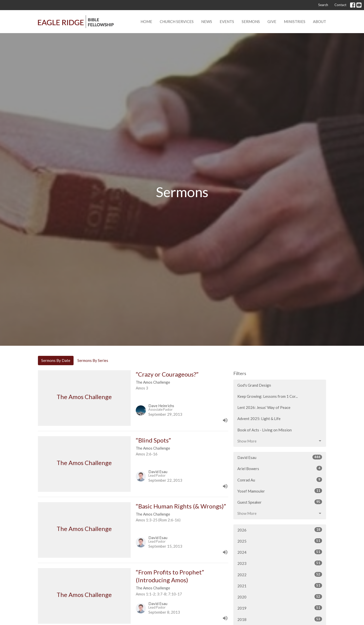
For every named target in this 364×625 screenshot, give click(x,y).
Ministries (295, 21)
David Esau (280, 457)
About (320, 21)
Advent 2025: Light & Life (259, 419)
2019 (280, 608)
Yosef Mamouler (280, 491)
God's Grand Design (254, 385)
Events (227, 21)
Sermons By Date (56, 360)
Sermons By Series (93, 360)
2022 (280, 574)
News (207, 21)
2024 (280, 552)
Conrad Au (280, 480)
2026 (280, 530)
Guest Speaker (280, 502)
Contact (340, 5)
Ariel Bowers (280, 468)
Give (272, 21)
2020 (280, 597)
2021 (280, 586)
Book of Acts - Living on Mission (265, 430)
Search (323, 5)
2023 (280, 563)
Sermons (251, 21)
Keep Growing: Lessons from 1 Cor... (268, 396)
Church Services (177, 21)
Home (146, 21)
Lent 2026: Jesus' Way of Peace (264, 407)
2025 (280, 541)
